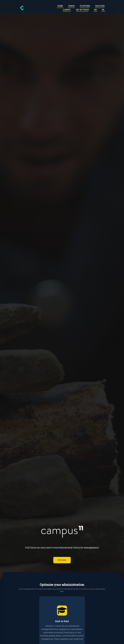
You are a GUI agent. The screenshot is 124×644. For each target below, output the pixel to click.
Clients (67, 10)
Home (60, 6)
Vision (71, 6)
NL (103, 10)
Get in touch (82, 10)
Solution (100, 6)
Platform (85, 6)
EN (95, 10)
